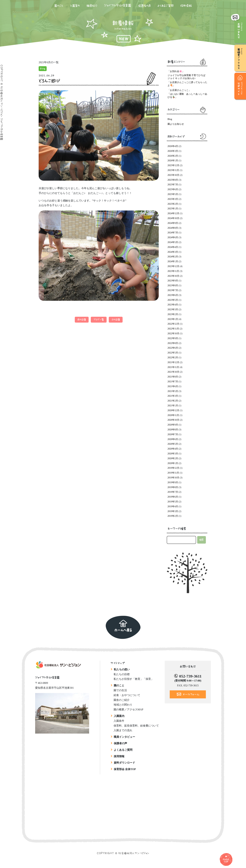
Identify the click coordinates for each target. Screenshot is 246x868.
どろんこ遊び (49, 81)
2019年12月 (173, 468)
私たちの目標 (122, 674)
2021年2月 (173, 401)
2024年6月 (173, 237)
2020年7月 (173, 434)
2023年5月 (173, 300)
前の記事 (82, 320)
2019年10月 (173, 478)
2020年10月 (173, 420)
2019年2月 (173, 516)
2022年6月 (173, 348)
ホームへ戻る (123, 630)
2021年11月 (173, 367)
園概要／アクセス (240, 60)
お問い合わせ (239, 30)
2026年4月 (173, 146)
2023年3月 (173, 309)
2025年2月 (173, 204)
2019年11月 (173, 473)
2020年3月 (173, 454)
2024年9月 (173, 223)
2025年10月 (173, 175)
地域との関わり (123, 705)
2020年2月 (173, 458)
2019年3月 (173, 511)
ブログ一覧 (99, 320)
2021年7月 (173, 382)
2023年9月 (173, 281)
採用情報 (186, 6)
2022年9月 (173, 338)
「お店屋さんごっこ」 (179, 90)
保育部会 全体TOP (125, 769)
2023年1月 (173, 319)
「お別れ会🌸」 (176, 71)
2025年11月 (173, 170)
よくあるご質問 (165, 6)
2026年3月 (173, 151)
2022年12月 (173, 324)
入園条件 (119, 721)
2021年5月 (173, 391)
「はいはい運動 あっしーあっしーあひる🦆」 (187, 95)
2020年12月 (173, 410)
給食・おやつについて (127, 695)
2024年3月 (173, 252)
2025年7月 (173, 185)
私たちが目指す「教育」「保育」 (134, 679)
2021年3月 (173, 396)
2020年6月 (173, 439)
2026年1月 (173, 161)
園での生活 (120, 690)
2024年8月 (173, 228)
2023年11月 (173, 271)
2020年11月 (173, 415)
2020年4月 (173, 449)
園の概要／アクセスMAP (128, 709)
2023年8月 (173, 285)
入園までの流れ (123, 730)
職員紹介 (92, 6)
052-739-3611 (190, 676)
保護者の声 (144, 6)
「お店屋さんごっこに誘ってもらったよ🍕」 (187, 84)
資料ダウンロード (124, 763)
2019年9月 (173, 482)
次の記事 (116, 320)
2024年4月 (173, 247)
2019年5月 (173, 502)
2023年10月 (173, 276)
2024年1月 (173, 261)
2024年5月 (173, 242)
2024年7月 (173, 233)
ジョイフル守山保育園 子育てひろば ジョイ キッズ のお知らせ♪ (186, 77)
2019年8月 (173, 487)
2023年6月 (173, 295)
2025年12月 (173, 165)
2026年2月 (173, 156)
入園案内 (75, 6)
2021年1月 (173, 406)
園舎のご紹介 (122, 700)
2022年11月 (173, 329)
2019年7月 (173, 492)
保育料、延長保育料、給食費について (136, 726)
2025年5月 (173, 194)
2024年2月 (173, 257)
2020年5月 (173, 444)
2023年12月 (173, 266)
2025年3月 (173, 199)
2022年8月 (173, 343)
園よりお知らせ (176, 124)
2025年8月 (173, 180)
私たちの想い (122, 669)
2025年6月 (173, 189)
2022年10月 (173, 334)
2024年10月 (173, 218)
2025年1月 (173, 209)
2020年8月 (173, 430)
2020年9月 (173, 425)
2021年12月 (173, 362)
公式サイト (240, 91)
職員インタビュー (124, 737)
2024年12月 (173, 213)
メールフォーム (191, 694)
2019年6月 (173, 497)
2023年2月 (173, 314)
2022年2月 (173, 358)
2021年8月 (173, 377)
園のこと (59, 6)
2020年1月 (173, 463)
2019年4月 (173, 506)
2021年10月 (173, 372)
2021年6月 (173, 386)
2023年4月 (173, 305)
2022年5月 (173, 353)
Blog (43, 69)
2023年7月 (173, 290)
